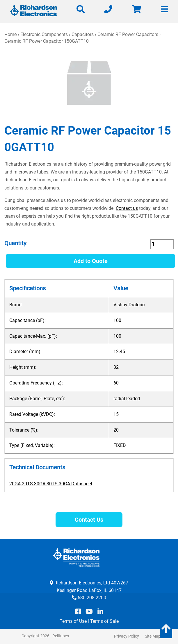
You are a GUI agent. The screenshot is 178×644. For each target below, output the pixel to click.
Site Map (153, 636)
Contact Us (89, 520)
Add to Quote (91, 261)
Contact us (127, 208)
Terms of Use (73, 621)
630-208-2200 (92, 598)
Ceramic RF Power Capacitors (128, 34)
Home (10, 34)
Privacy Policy (127, 636)
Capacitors (83, 34)
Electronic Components (44, 34)
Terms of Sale (104, 621)
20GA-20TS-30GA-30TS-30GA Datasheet (51, 484)
